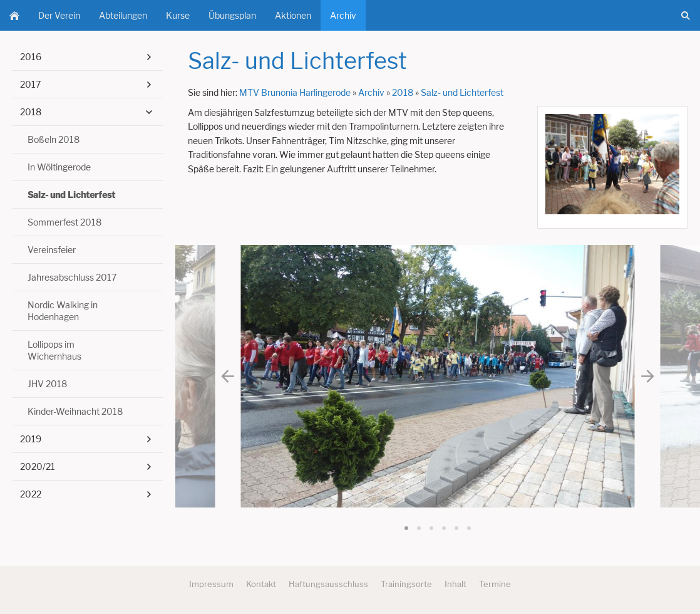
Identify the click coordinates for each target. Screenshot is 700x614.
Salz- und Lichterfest (462, 92)
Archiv (371, 92)
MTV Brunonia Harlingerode (295, 92)
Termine (495, 584)
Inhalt (456, 584)
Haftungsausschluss (328, 584)
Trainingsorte (406, 584)
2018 (403, 92)
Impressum (211, 584)
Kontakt (261, 584)
